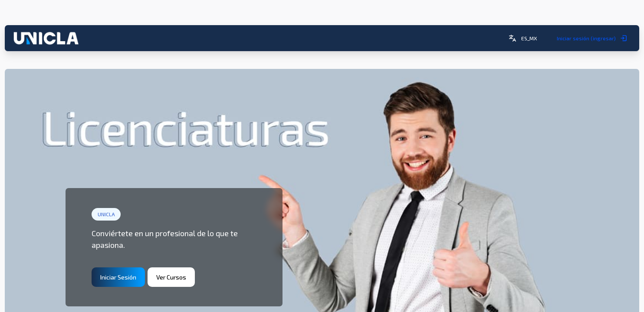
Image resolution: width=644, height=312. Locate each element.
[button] (518, 16)
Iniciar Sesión (122, 252)
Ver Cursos (175, 252)
